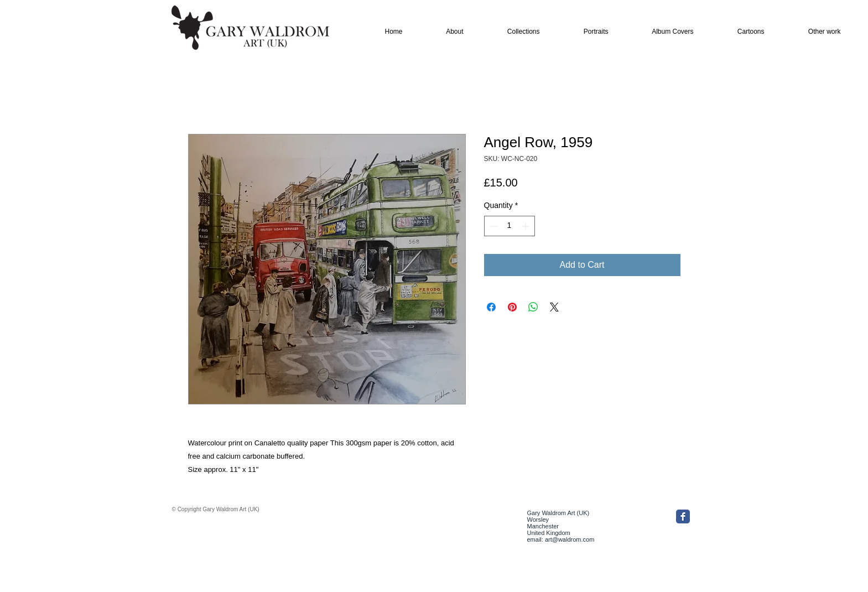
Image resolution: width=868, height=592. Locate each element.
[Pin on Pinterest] (512, 307)
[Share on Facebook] (491, 307)
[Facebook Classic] (683, 516)
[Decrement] (493, 226)
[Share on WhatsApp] (533, 307)
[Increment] (526, 226)
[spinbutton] (510, 226)
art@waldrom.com (570, 539)
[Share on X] (554, 307)
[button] (511, 32)
